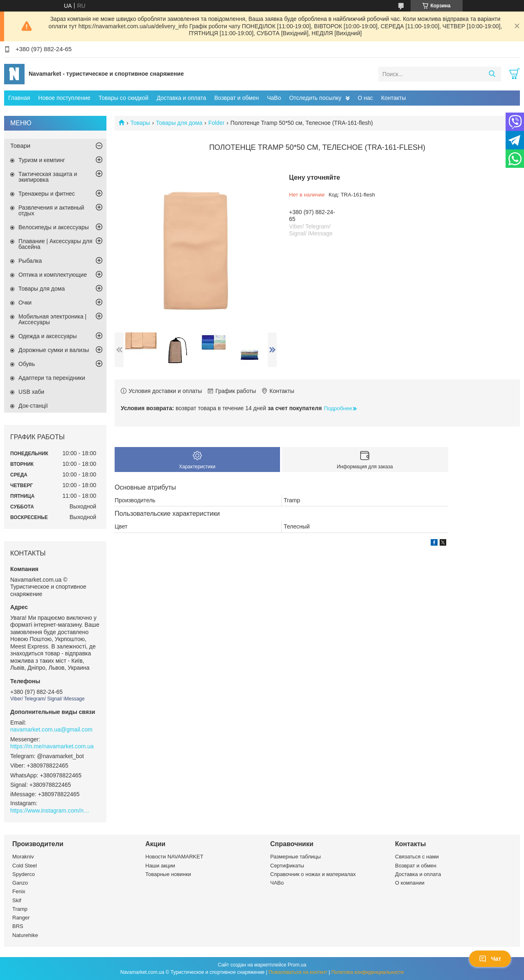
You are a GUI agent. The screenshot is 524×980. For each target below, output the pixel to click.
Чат (490, 959)
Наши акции (160, 866)
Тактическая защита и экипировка (48, 177)
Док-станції (33, 406)
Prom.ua (297, 965)
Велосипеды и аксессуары (54, 227)
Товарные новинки (168, 874)
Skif (17, 900)
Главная (19, 98)
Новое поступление (64, 98)
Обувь (27, 364)
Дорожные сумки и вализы (54, 350)
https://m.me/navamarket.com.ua (52, 746)
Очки (25, 303)
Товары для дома (179, 123)
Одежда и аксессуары (48, 336)
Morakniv (23, 857)
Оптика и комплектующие (53, 275)
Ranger (21, 918)
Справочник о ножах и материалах (313, 874)
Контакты (393, 98)
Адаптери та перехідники (52, 378)
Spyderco (24, 874)
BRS (18, 926)
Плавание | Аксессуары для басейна (55, 244)
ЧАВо (277, 883)
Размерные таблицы (296, 857)
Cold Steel (25, 866)
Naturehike (25, 935)
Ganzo (20, 883)
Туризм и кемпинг (42, 160)
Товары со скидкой (124, 98)
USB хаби (31, 392)
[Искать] (492, 74)
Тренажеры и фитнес (47, 194)
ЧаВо (274, 98)
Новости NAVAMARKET (174, 857)
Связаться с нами (417, 857)
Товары (140, 123)
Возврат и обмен (236, 98)
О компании (410, 883)
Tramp (20, 909)
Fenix (19, 891)
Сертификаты (287, 866)
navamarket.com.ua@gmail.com (51, 729)
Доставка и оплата (182, 98)
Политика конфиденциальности (367, 972)
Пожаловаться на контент (298, 972)
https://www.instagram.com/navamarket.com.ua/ (51, 811)
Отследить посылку (315, 98)
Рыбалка (30, 261)
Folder (217, 123)
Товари (20, 146)
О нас (365, 98)
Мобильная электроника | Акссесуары (52, 319)
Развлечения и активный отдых (51, 210)
